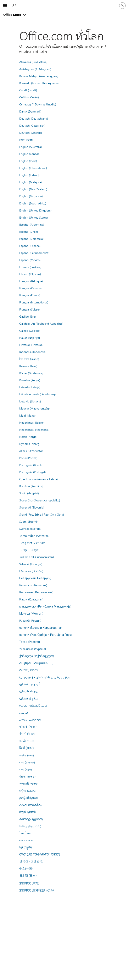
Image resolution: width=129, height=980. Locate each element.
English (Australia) (30, 147)
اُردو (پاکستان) (30, 684)
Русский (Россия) (30, 620)
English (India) (28, 161)
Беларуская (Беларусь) (35, 578)
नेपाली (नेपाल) (27, 734)
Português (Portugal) (32, 472)
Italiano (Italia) (28, 366)
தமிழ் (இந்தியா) (29, 798)
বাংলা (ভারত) (26, 769)
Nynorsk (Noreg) (30, 444)
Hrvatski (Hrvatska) (31, 345)
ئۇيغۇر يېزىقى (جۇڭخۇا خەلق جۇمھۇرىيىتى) (45, 677)
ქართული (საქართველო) (37, 656)
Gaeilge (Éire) (27, 316)
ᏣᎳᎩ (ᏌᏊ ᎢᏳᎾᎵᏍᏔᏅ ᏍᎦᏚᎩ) (40, 854)
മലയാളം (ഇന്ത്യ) (31, 819)
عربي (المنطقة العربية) (33, 705)
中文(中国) (26, 868)
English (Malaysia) (30, 182)
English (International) (33, 168)
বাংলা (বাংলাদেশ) (27, 762)
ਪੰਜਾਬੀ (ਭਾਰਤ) (27, 776)
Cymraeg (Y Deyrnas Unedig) (38, 104)
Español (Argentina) (32, 224)
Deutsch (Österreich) (32, 125)
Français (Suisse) (29, 309)
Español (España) (30, 246)
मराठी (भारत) (27, 741)
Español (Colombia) (31, 239)
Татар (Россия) (30, 642)
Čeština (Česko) (29, 97)
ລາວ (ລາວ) (26, 840)
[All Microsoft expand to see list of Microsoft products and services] (5, 6)
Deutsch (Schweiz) (31, 132)
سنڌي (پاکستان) (29, 698)
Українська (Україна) (33, 649)
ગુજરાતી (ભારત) (28, 783)
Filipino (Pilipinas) (30, 274)
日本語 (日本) (28, 876)
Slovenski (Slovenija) (32, 507)
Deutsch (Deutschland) (34, 118)
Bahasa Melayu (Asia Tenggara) (39, 76)
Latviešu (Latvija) (30, 387)
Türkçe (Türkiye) (29, 550)
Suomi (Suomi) (28, 521)
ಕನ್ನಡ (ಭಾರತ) (27, 812)
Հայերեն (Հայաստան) (36, 663)
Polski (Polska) (28, 458)
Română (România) (31, 486)
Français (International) (34, 302)
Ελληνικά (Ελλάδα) (31, 571)
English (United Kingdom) (35, 210)
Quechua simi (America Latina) (38, 479)
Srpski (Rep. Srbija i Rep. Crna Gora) (42, 514)
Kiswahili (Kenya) (30, 380)
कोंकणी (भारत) (28, 726)
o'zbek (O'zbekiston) (32, 451)
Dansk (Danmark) (30, 111)
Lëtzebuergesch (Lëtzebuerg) (37, 394)
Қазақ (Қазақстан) (31, 599)
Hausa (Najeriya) (30, 338)
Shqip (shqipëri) (29, 493)
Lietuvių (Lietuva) (30, 401)
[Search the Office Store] (15, 5)
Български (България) (33, 585)
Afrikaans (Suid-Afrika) (33, 62)
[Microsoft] (64, 3)
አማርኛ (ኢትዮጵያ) (30, 719)
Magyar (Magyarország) (34, 408)
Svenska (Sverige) (30, 528)
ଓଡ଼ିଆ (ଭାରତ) (28, 791)
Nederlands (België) (31, 422)
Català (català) (28, 90)
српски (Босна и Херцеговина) (40, 627)
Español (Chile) (29, 231)
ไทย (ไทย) (25, 833)
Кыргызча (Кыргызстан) (36, 592)
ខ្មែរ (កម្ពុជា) (26, 847)
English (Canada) (30, 154)
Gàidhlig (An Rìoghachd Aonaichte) (41, 323)
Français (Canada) (30, 288)
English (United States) (33, 217)
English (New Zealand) (33, 189)
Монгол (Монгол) (31, 613)
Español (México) (30, 260)
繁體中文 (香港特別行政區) (37, 890)
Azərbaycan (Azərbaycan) (35, 69)
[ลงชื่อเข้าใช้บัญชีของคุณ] (122, 6)
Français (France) (30, 295)
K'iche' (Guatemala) (31, 373)
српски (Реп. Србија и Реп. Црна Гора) (46, 635)
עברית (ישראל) (29, 670)
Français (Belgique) (31, 281)
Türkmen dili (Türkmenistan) (37, 557)
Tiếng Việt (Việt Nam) (33, 543)
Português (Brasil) (30, 465)
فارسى (24, 712)
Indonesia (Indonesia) (33, 352)
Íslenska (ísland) (29, 359)
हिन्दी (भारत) (27, 748)
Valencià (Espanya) (31, 564)
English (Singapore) (31, 196)
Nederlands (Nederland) (34, 429)
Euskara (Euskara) (30, 267)
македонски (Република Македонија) (45, 606)
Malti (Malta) (27, 415)
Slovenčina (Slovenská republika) (40, 500)
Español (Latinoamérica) (34, 253)
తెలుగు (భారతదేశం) (31, 805)
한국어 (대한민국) (31, 861)
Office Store (13, 15)
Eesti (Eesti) (26, 140)
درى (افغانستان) (29, 691)
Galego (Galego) (29, 330)
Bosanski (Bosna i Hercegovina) (39, 83)
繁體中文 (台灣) (29, 883)
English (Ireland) (29, 175)
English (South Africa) (33, 203)
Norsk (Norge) (28, 437)
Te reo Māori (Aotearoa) (34, 536)
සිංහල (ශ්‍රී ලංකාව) (30, 826)
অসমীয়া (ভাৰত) (27, 755)
